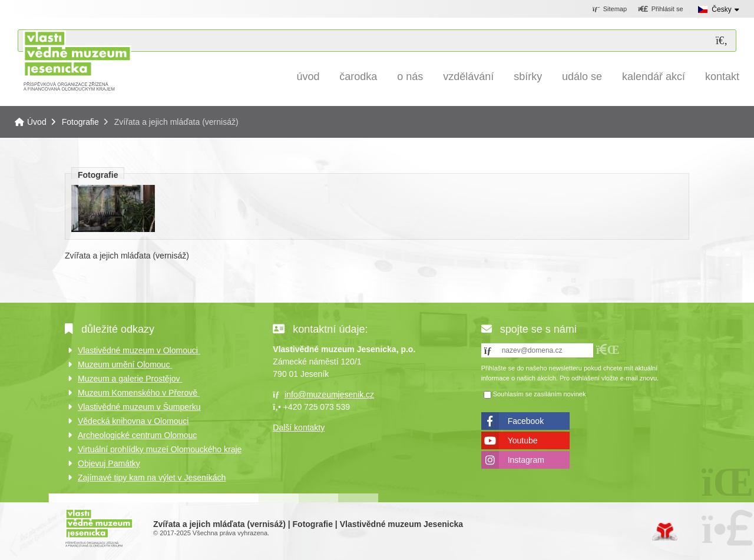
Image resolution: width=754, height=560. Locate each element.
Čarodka (358, 77)
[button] (661, 9)
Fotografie (80, 122)
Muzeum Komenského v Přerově (139, 393)
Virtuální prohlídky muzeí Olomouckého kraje (160, 449)
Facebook (526, 421)
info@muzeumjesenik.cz (329, 395)
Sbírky (528, 77)
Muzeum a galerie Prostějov (130, 379)
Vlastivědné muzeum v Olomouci (139, 350)
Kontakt (722, 77)
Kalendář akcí (654, 77)
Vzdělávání (468, 77)
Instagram (526, 460)
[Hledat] (722, 41)
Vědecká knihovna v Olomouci (133, 421)
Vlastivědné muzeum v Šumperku (139, 407)
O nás (410, 77)
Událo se (582, 77)
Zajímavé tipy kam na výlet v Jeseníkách (152, 478)
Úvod (77, 60)
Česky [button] (721, 9)
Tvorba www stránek (665, 532)
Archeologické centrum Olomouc (137, 435)
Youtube (523, 440)
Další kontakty (299, 428)
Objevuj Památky (109, 463)
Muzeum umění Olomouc (125, 365)
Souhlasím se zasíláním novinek (540, 394)
